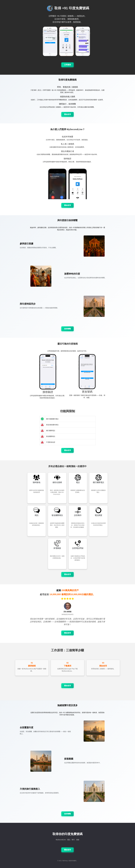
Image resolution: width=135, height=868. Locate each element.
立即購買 (67, 65)
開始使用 (67, 114)
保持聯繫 (67, 329)
